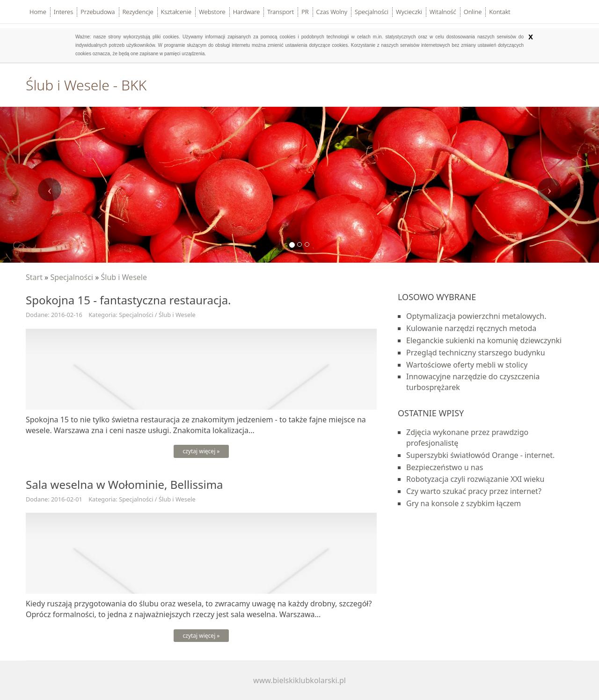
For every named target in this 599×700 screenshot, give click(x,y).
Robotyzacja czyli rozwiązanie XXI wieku (475, 479)
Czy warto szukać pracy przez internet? (474, 491)
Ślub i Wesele (124, 277)
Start (34, 277)
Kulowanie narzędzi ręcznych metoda (471, 328)
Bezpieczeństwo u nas (445, 467)
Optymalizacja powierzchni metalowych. (476, 316)
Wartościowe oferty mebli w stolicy (467, 365)
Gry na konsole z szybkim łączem (464, 503)
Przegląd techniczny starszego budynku (476, 353)
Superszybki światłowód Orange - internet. (480, 455)
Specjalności (72, 277)
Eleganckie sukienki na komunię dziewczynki (484, 340)
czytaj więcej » (201, 451)
